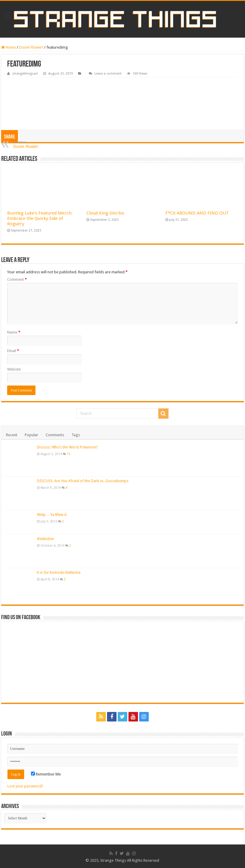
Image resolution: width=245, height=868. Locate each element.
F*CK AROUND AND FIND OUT (197, 213)
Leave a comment (108, 74)
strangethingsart (25, 74)
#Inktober (46, 539)
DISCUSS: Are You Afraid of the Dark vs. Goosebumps (83, 481)
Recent (12, 435)
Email (13, 351)
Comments (55, 435)
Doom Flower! (31, 47)
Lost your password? (25, 786)
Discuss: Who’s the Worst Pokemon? (67, 447)
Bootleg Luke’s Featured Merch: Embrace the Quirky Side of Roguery (40, 218)
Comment (17, 279)
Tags (76, 435)
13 (69, 454)
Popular (31, 435)
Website (14, 369)
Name (14, 332)
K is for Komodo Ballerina (59, 572)
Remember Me (46, 774)
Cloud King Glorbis (105, 213)
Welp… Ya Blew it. (52, 515)
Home (8, 47)
